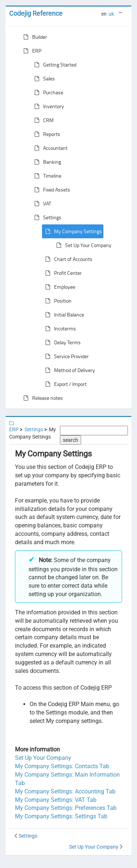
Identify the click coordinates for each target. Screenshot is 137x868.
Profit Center (62, 273)
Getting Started (54, 65)
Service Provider (66, 356)
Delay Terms (62, 342)
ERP (31, 51)
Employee (59, 287)
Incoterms (59, 329)
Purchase (47, 92)
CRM (43, 120)
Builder (34, 37)
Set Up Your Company (82, 245)
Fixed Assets (51, 190)
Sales (43, 79)
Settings (46, 217)
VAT (41, 204)
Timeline (46, 176)
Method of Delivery (69, 370)
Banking (46, 162)
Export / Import (64, 384)
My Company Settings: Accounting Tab (65, 791)
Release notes (42, 398)
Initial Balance (63, 315)
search (71, 440)
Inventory (48, 106)
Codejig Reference (36, 13)
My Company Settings (72, 231)
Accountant (50, 148)
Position (57, 301)
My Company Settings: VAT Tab (56, 800)
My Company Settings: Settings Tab (61, 816)
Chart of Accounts (67, 259)
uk (111, 14)
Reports (46, 134)
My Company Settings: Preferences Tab (66, 808)
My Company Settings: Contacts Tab (62, 766)
